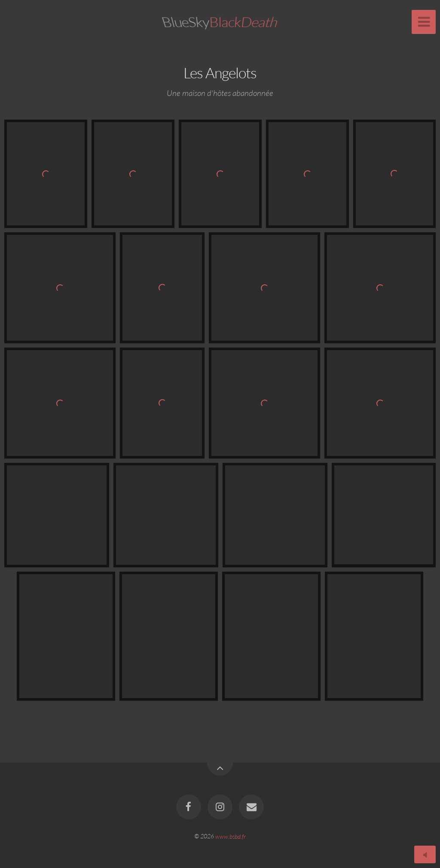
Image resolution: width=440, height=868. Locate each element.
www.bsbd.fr (231, 836)
